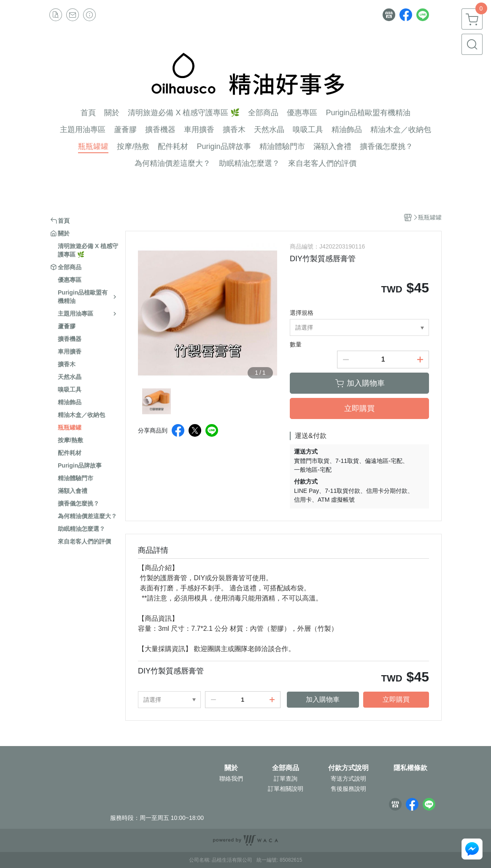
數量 (296, 344)
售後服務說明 (348, 789)
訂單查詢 (286, 779)
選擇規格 (302, 313)
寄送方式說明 (348, 779)
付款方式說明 (348, 768)
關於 (231, 768)
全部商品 (286, 768)
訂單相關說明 (286, 789)
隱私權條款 (410, 768)
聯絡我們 (231, 779)
